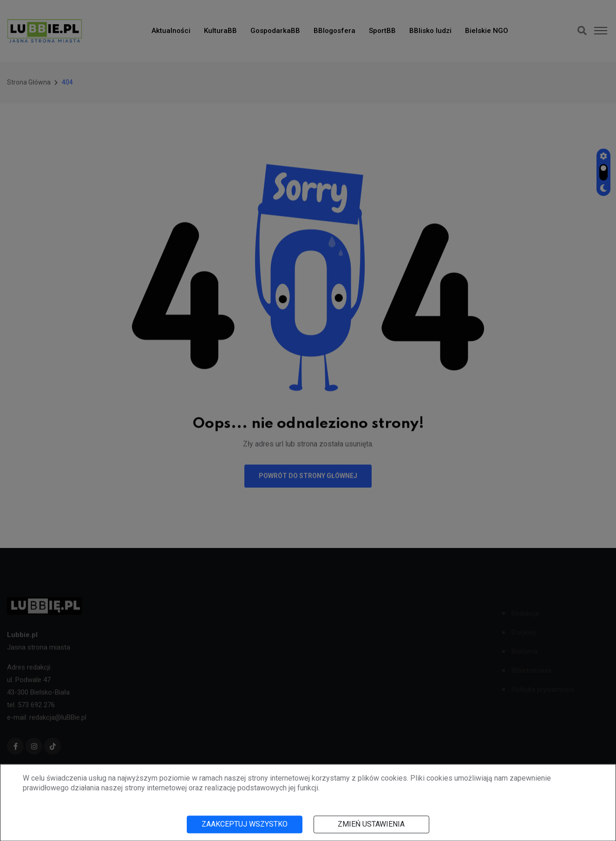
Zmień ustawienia (371, 824)
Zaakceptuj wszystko (245, 824)
